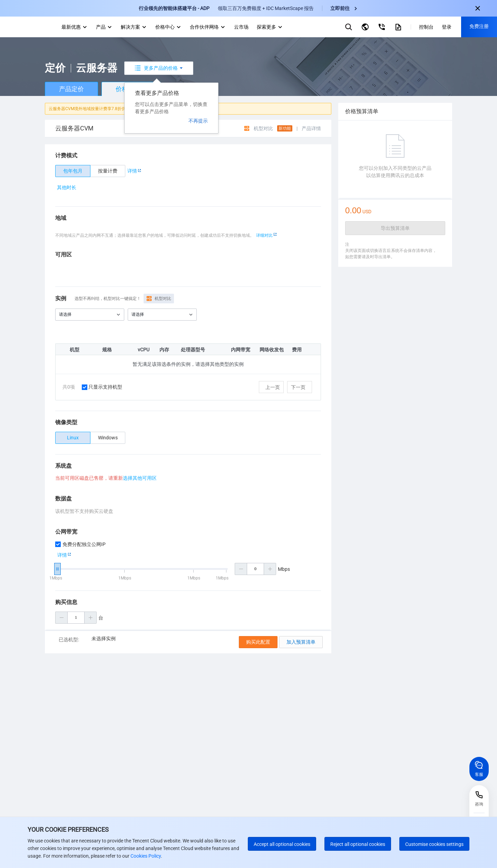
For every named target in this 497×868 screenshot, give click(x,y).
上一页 (273, 387)
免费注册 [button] (479, 26)
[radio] (73, 171)
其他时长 (67, 187)
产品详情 (311, 128)
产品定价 (71, 89)
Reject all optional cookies (358, 844)
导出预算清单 (395, 228)
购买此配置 (258, 642)
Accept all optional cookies (282, 844)
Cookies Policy (145, 856)
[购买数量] (76, 618)
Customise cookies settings (434, 844)
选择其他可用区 (140, 478)
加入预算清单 (301, 642)
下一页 (298, 387)
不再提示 (198, 121)
